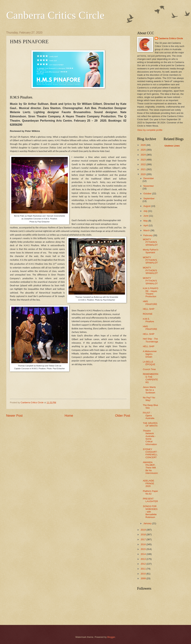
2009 (144, 578)
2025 (144, 150)
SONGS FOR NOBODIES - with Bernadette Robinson (150, 512)
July (146, 211)
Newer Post (14, 416)
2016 (144, 544)
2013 (144, 559)
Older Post (123, 416)
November (149, 186)
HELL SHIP (149, 309)
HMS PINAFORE (150, 303)
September (149, 198)
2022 (144, 164)
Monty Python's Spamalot (151, 251)
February (148, 235)
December (149, 178)
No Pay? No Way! (149, 399)
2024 (144, 155)
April (146, 225)
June (146, 216)
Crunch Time (149, 369)
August (147, 206)
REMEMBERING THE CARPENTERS (150, 378)
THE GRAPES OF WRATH (150, 424)
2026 (144, 145)
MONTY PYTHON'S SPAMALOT (150, 242)
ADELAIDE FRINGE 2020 (148, 483)
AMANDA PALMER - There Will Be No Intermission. (150, 469)
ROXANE (148, 314)
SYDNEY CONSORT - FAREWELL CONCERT (150, 453)
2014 (144, 554)
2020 (144, 174)
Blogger (111, 637)
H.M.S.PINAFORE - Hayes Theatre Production (150, 292)
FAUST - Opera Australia (149, 415)
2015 (144, 549)
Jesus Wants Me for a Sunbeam (149, 390)
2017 (144, 539)
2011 (144, 569)
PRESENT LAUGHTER (150, 500)
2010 (144, 574)
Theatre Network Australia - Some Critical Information (150, 438)
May (146, 221)
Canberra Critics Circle (55, 15)
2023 (144, 160)
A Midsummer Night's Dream (150, 354)
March (147, 230)
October (148, 194)
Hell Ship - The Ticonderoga (150, 340)
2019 (144, 530)
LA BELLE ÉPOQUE (149, 363)
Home (69, 416)
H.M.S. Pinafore (148, 320)
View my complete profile (150, 130)
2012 (144, 564)
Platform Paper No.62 (150, 492)
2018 (144, 534)
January (148, 523)
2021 (144, 169)
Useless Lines (172, 146)
